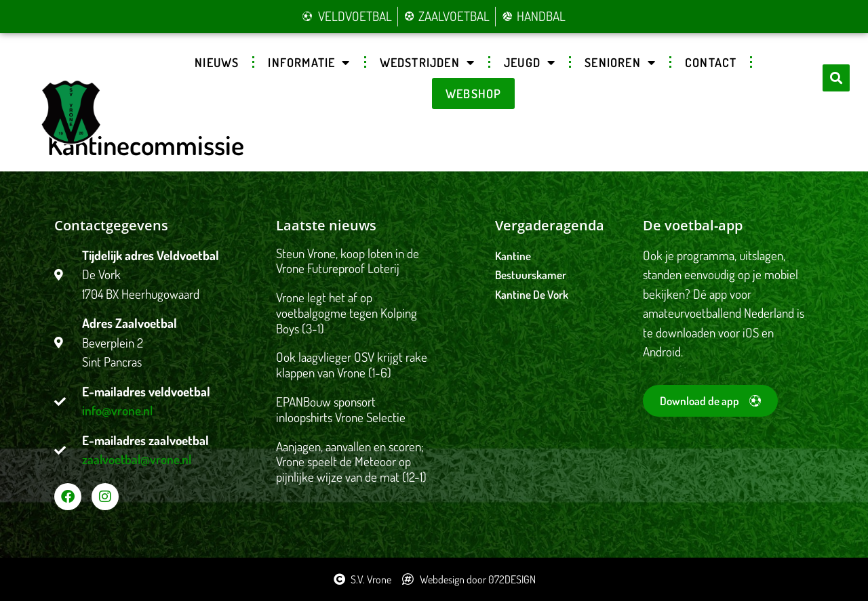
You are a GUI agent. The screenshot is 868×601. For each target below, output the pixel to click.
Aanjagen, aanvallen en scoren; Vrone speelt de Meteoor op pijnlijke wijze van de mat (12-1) (351, 462)
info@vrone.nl (117, 410)
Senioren (620, 62)
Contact (711, 62)
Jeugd (530, 62)
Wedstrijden (427, 62)
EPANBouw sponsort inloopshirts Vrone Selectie (341, 409)
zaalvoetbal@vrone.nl (137, 459)
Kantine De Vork (532, 294)
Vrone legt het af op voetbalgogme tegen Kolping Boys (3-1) (347, 313)
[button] (836, 78)
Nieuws (217, 62)
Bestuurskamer (531, 275)
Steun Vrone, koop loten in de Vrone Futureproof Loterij (348, 261)
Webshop (473, 94)
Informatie (309, 62)
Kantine (513, 256)
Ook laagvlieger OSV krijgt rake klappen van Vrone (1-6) (352, 365)
